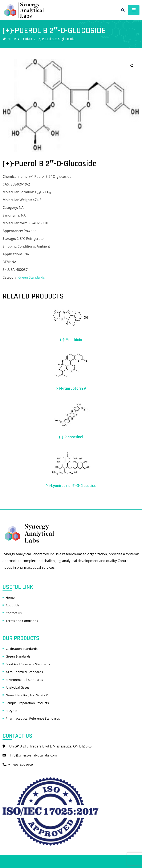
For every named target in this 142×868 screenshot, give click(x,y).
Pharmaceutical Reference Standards (33, 718)
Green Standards (32, 277)
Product (27, 39)
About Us (12, 605)
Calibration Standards (22, 649)
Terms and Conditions (22, 621)
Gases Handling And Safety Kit (28, 695)
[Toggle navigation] (134, 10)
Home (9, 39)
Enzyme (11, 711)
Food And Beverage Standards (28, 664)
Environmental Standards (24, 680)
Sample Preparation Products (27, 703)
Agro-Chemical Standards (24, 672)
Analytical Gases (18, 687)
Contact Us (14, 613)
